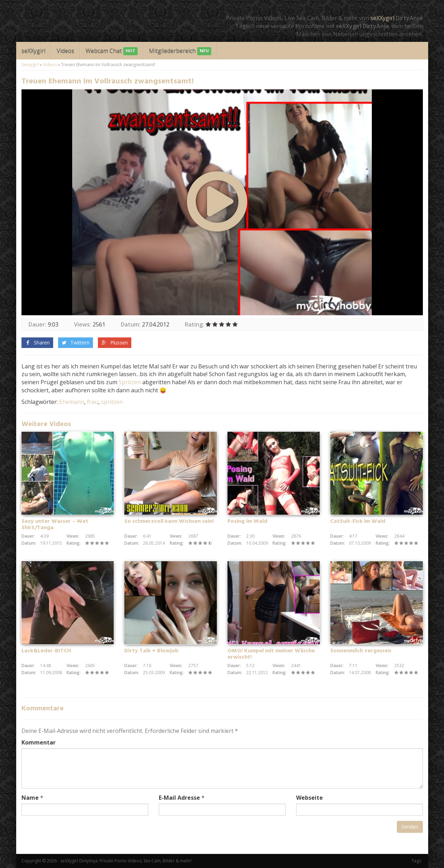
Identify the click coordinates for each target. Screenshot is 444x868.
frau (93, 402)
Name (30, 798)
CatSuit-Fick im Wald (358, 521)
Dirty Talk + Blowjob (151, 651)
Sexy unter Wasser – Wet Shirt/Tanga (55, 525)
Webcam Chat (112, 51)
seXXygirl (382, 18)
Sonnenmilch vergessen (361, 651)
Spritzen (130, 382)
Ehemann (72, 402)
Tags (416, 861)
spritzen (112, 402)
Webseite (309, 798)
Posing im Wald (247, 521)
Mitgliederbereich (180, 51)
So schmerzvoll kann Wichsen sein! (169, 521)
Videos (65, 51)
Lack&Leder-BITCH (46, 651)
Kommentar (39, 742)
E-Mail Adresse (179, 798)
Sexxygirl (30, 65)
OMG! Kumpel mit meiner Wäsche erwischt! (271, 654)
